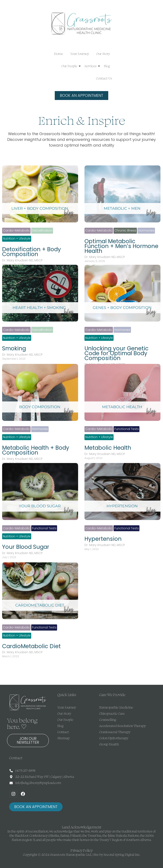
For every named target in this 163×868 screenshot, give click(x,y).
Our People (70, 66)
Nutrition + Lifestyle (17, 238)
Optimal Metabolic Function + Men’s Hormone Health (121, 246)
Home (58, 54)
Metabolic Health (108, 448)
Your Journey (80, 54)
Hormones (146, 230)
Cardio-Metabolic (16, 230)
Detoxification (42, 230)
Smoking (14, 349)
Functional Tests (127, 429)
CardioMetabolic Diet (31, 646)
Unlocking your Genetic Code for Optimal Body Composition (117, 353)
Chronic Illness (125, 230)
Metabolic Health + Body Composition (36, 450)
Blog (107, 66)
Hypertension (103, 539)
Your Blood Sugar (26, 547)
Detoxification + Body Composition (32, 252)
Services (91, 66)
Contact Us (104, 78)
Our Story (103, 54)
